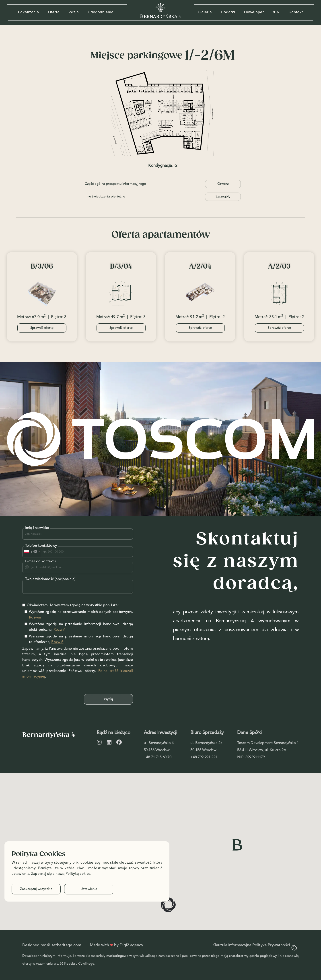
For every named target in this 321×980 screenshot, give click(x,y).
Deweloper (254, 12)
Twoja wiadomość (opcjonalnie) (50, 579)
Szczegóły (223, 197)
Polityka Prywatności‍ (271, 945)
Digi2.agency (131, 945)
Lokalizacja (29, 12)
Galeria (205, 12)
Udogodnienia (101, 12)
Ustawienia (89, 889)
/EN (276, 12)
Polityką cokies (78, 874)
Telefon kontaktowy (41, 546)
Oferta (54, 12)
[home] (161, 10)
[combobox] (32, 552)
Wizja (74, 12)
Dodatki (228, 12)
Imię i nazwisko (37, 528)
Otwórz (223, 184)
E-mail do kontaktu (40, 561)
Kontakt (296, 12)
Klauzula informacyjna (232, 945)
